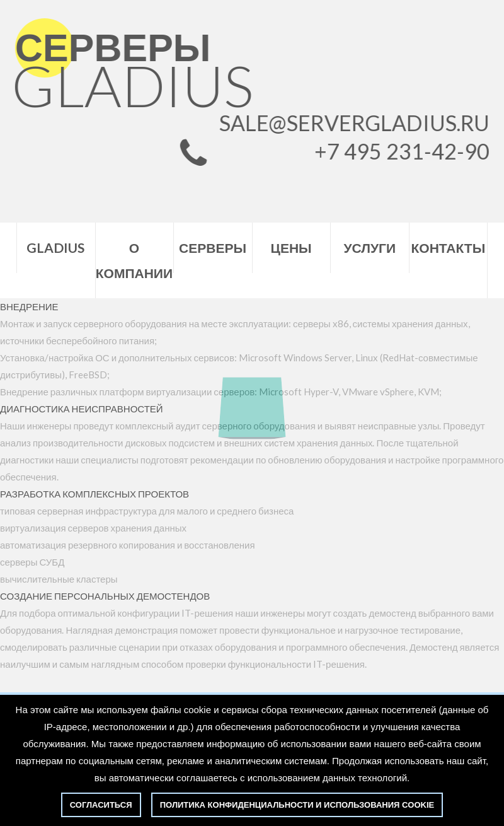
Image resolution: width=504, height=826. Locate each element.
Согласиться (101, 805)
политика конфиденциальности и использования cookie (297, 805)
